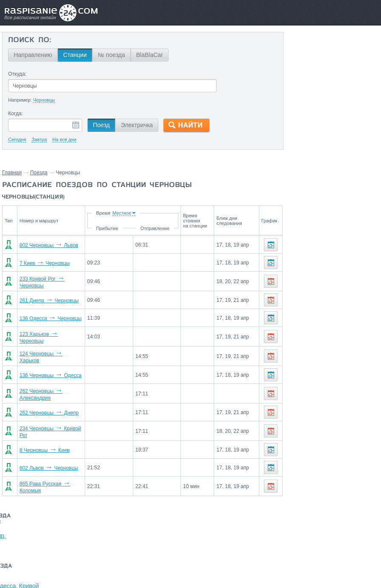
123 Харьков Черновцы (50, 335)
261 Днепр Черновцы (47, 299)
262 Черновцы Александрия (56, 388)
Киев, (319, 63)
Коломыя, (342, 63)
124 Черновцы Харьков (50, 352)
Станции (75, 55)
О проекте (229, 535)
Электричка (136, 125)
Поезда (39, 173)
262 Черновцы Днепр (47, 406)
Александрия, (298, 76)
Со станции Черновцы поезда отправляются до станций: (329, 46)
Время (115, 213)
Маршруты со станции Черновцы (318, 151)
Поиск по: (30, 40)
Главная (12, 173)
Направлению (33, 55)
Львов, (288, 119)
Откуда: (17, 74)
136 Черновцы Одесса (49, 370)
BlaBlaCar (149, 55)
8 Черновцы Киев (43, 442)
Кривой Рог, (295, 63)
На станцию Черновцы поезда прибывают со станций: (317, 99)
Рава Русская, (318, 119)
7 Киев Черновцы (43, 263)
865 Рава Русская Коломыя (55, 477)
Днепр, (366, 63)
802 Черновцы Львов (47, 245)
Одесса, (355, 76)
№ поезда (111, 55)
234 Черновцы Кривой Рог (53, 424)
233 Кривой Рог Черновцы (53, 281)
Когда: (16, 114)
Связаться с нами (188, 535)
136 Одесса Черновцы (49, 317)
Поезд (101, 125)
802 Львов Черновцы (47, 460)
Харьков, (331, 76)
